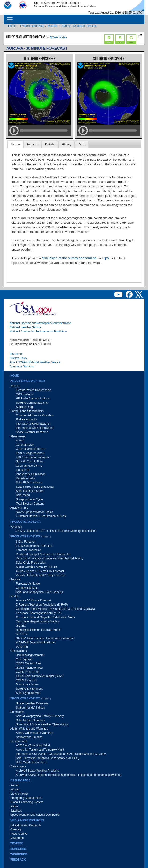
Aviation (15, 790)
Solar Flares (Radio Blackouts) (35, 487)
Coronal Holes (25, 445)
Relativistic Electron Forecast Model (38, 630)
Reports (15, 579)
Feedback (18, 860)
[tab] (16, 144)
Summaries (17, 712)
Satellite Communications (32, 403)
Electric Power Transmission (34, 390)
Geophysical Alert (27, 588)
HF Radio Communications (33, 399)
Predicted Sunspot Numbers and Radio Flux (43, 554)
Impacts (33, 144)
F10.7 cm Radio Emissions (33, 457)
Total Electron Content (30, 504)
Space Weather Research (32, 432)
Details (50, 144)
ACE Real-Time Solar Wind (33, 745)
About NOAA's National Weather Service (35, 362)
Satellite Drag (24, 407)
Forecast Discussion (29, 550)
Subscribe (18, 849)
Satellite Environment (29, 689)
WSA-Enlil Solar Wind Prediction (36, 642)
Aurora (20, 441)
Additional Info (19, 508)
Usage (15, 144)
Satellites (16, 811)
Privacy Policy (18, 358)
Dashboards (20, 780)
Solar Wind (23, 495)
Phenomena (18, 436)
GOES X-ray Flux (27, 680)
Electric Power (19, 794)
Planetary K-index (27, 685)
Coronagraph (24, 659)
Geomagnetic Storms (29, 466)
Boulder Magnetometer (30, 655)
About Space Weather (28, 381)
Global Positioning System (27, 802)
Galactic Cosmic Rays (30, 462)
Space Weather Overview (32, 703)
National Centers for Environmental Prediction (38, 332)
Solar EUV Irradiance (29, 483)
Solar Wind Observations (31, 762)
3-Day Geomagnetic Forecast (34, 546)
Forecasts (17, 527)
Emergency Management (26, 798)
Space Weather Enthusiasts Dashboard (35, 815)
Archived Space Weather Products (37, 771)
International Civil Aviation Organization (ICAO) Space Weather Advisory (61, 754)
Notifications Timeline (29, 737)
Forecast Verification (29, 584)
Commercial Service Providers (35, 415)
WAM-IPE (22, 647)
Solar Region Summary (30, 720)
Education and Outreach (25, 825)
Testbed (17, 843)
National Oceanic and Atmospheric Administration (40, 323)
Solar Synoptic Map (28, 693)
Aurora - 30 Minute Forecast (79, 26)
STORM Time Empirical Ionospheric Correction (45, 638)
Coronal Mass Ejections (31, 449)
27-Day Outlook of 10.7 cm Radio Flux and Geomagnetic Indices (56, 531)
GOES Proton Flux (28, 672)
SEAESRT (22, 634)
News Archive (19, 834)
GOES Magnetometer (29, 668)
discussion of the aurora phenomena (69, 258)
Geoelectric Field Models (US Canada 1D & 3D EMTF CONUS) (55, 609)
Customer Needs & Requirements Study (41, 516)
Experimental (18, 741)
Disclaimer (16, 354)
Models (53, 26)
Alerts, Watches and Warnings (29, 729)
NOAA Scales (58, 37)
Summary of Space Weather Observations (42, 724)
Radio (14, 806)
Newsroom (17, 838)
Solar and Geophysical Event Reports (39, 592)
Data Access (18, 766)
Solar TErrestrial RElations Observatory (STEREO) (48, 758)
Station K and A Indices (30, 708)
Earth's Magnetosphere (30, 453)
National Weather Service (26, 327)
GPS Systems (25, 394)
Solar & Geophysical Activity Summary (40, 716)
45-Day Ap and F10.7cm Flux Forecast (40, 571)
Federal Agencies (27, 420)
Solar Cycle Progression (31, 563)
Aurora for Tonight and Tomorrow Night (40, 750)
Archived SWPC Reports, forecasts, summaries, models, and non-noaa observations (69, 775)
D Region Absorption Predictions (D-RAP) (42, 605)
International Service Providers (35, 428)
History (67, 144)
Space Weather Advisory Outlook (37, 567)
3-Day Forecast (26, 542)
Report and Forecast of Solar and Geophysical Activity (50, 558)
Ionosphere (23, 470)
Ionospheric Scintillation (31, 474)
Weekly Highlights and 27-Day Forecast (41, 575)
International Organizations (33, 424)
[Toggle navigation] (10, 19)
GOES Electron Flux (29, 663)
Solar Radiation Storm (30, 491)
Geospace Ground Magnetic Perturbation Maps (45, 617)
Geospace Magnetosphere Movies (37, 621)
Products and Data (32, 26)
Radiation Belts (25, 478)
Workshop (19, 854)
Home (12, 26)
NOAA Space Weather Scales (35, 512)
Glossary (16, 829)
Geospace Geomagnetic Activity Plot (39, 613)
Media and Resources (27, 820)
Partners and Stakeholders (27, 411)
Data (82, 144)
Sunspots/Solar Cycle (29, 499)
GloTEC (21, 626)
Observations (19, 651)
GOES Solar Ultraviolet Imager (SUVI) (40, 676)
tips (106, 258)
